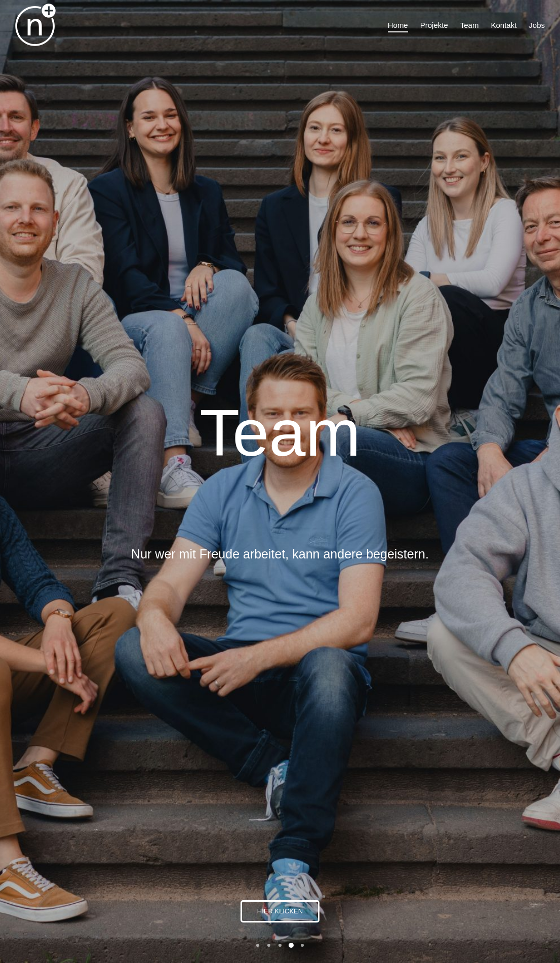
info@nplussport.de (454, 830)
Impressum (442, 879)
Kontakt (436, 868)
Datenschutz (444, 890)
